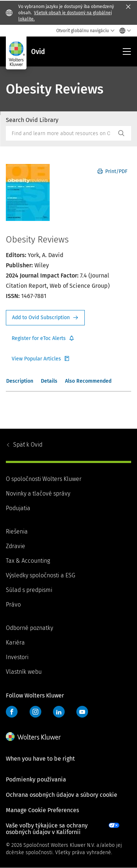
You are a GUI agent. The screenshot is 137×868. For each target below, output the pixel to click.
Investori (17, 657)
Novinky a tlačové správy (38, 494)
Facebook (12, 712)
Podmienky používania (36, 779)
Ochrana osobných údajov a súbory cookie (62, 795)
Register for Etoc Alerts (43, 339)
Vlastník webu (24, 672)
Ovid (28, 445)
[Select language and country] (123, 31)
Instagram (35, 712)
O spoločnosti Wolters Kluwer (44, 479)
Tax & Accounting (28, 561)
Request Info (45, 318)
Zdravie (16, 546)
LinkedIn (59, 712)
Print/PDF (113, 171)
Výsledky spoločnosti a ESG (41, 575)
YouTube (82, 712)
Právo (13, 605)
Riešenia (17, 531)
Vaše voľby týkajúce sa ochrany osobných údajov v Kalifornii (47, 829)
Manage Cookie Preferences (42, 810)
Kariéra (15, 643)
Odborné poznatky (29, 628)
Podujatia (18, 508)
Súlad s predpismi (29, 590)
